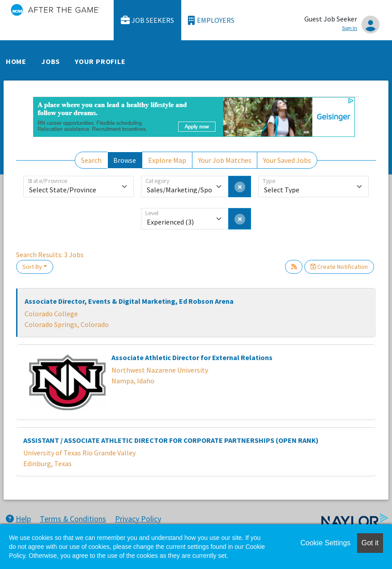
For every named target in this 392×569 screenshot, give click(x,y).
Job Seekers (148, 20)
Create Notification (339, 267)
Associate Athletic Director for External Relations (192, 357)
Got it (370, 543)
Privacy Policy (138, 519)
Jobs (51, 61)
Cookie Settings (325, 543)
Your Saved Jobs (287, 160)
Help (18, 519)
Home (16, 61)
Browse (125, 160)
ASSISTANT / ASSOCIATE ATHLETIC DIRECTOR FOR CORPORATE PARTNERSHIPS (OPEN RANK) (171, 440)
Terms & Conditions (73, 519)
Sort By (32, 267)
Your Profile (100, 61)
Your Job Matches (225, 160)
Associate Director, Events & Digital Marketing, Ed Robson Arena (129, 301)
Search (91, 160)
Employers (211, 20)
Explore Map (167, 160)
